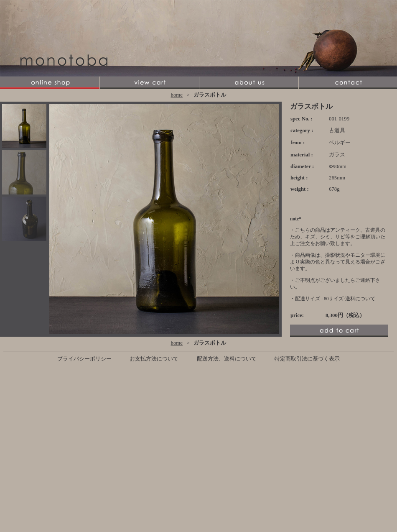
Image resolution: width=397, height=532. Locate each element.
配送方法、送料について (227, 359)
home (177, 95)
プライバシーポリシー (84, 359)
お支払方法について (154, 359)
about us (249, 83)
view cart (149, 83)
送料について (360, 299)
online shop (50, 83)
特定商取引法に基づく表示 (307, 359)
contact (348, 83)
